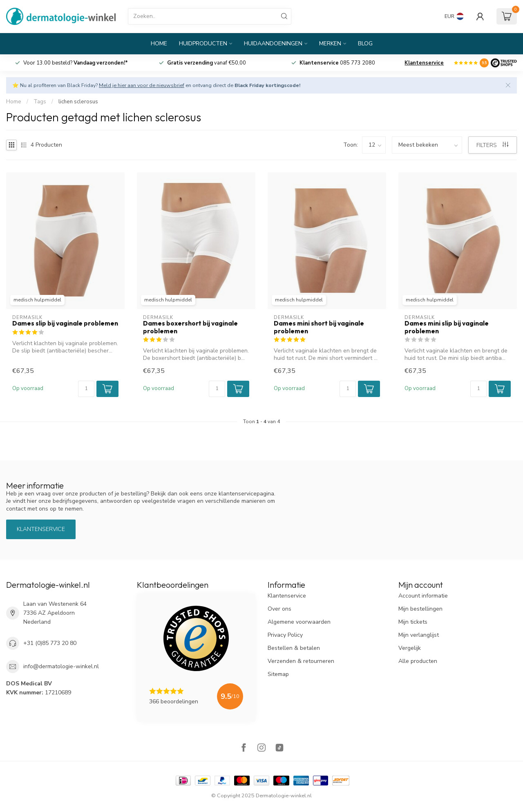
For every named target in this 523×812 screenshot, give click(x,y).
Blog (365, 43)
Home (159, 43)
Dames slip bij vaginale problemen (65, 323)
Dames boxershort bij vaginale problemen (190, 327)
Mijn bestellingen (420, 609)
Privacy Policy (285, 635)
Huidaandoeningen (273, 43)
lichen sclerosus (78, 102)
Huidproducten (203, 43)
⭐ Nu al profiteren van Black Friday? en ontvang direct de (156, 85)
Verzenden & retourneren (301, 661)
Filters (492, 145)
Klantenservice (424, 63)
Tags (40, 102)
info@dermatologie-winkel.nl (61, 666)
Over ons (279, 609)
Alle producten (418, 661)
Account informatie (423, 596)
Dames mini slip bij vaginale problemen (447, 327)
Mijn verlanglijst (419, 635)
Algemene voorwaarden (299, 622)
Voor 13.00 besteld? (76, 63)
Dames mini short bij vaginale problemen (319, 327)
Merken (330, 43)
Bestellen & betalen (294, 648)
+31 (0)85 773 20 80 (50, 643)
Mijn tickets (413, 622)
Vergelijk (410, 648)
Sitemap (278, 674)
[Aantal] (86, 389)
